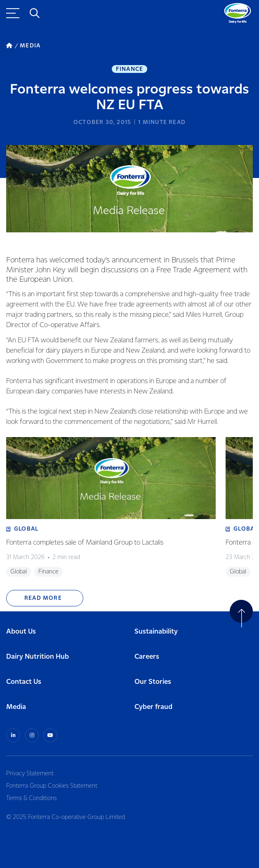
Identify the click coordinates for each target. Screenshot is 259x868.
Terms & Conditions (31, 798)
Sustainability (156, 632)
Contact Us (24, 682)
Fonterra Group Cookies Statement (52, 786)
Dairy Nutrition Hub (38, 657)
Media (16, 707)
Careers (147, 657)
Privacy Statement (30, 774)
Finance (129, 69)
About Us (21, 632)
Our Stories (153, 682)
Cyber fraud (153, 707)
